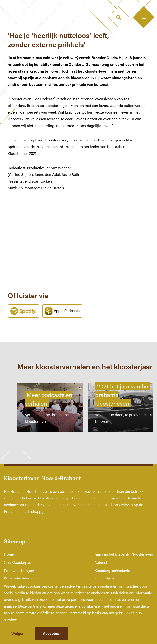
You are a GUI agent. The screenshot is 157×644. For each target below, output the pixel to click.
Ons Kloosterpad (18, 562)
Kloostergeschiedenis (112, 570)
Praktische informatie (21, 579)
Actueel (101, 562)
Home (9, 554)
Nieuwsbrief (104, 579)
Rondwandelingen (19, 570)
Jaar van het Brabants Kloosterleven (124, 554)
